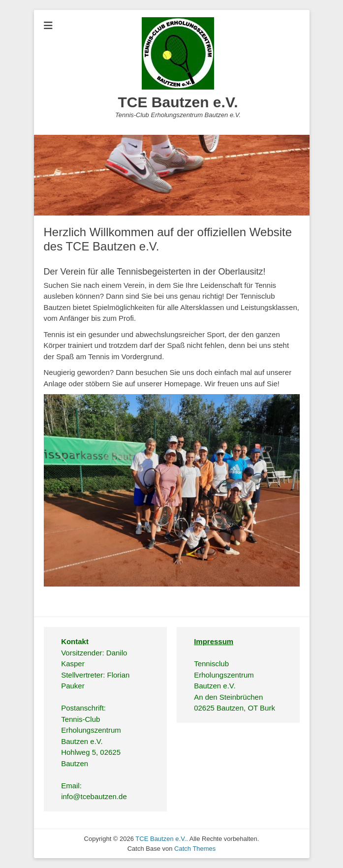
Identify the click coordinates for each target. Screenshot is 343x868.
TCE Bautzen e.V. (178, 102)
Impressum (214, 641)
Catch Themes (195, 849)
